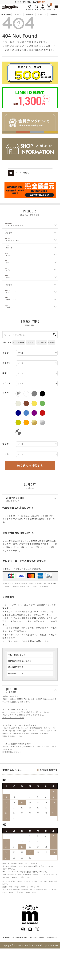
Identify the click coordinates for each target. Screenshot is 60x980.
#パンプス (31, 366)
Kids (8, 273)
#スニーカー (42, 366)
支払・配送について (17, 678)
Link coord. (13, 310)
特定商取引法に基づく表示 (20, 684)
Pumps (9, 235)
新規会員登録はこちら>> (12, 760)
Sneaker (10, 254)
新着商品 (30, 14)
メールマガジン (19, 173)
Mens (8, 263)
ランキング (42, 14)
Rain (8, 282)
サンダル (18, 14)
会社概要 (6, 961)
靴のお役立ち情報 (37, 961)
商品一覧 (54, 14)
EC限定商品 (6, 14)
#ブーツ (52, 366)
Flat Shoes (13, 245)
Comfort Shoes (15, 226)
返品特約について (16, 697)
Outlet (11, 319)
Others (10, 329)
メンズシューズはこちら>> (13, 741)
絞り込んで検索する (30, 489)
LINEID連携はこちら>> (12, 775)
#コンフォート (19, 366)
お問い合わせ (52, 961)
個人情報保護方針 (16, 690)
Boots (9, 291)
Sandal (10, 301)
